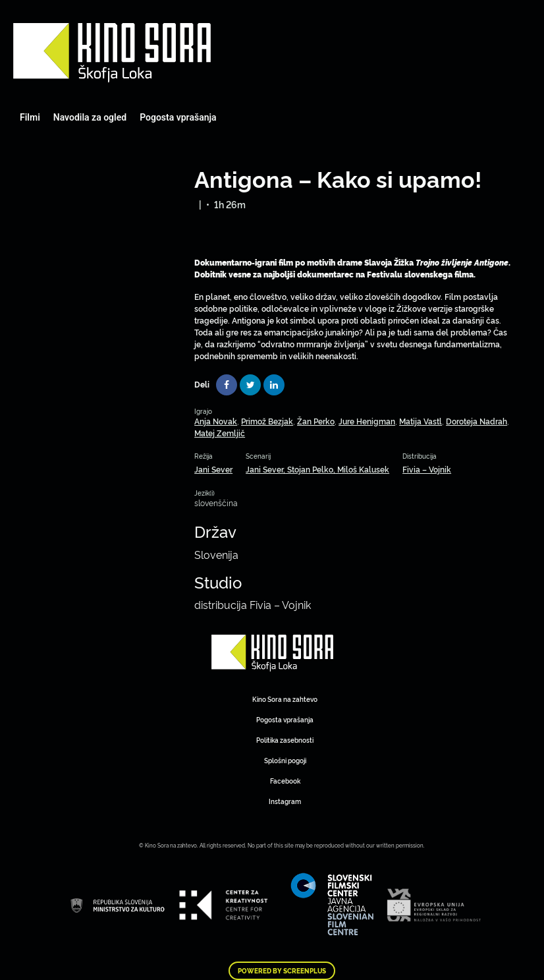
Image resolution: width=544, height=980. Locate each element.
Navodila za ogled (90, 117)
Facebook (285, 781)
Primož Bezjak (267, 421)
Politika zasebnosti (285, 740)
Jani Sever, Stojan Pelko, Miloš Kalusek (317, 469)
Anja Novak (216, 421)
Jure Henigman (367, 421)
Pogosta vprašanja (178, 117)
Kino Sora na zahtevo (285, 699)
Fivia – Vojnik (427, 469)
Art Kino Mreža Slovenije (112, 53)
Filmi (30, 117)
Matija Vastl (421, 421)
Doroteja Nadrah (476, 421)
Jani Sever (213, 469)
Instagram (285, 801)
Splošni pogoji (285, 760)
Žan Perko (316, 421)
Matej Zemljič (220, 433)
